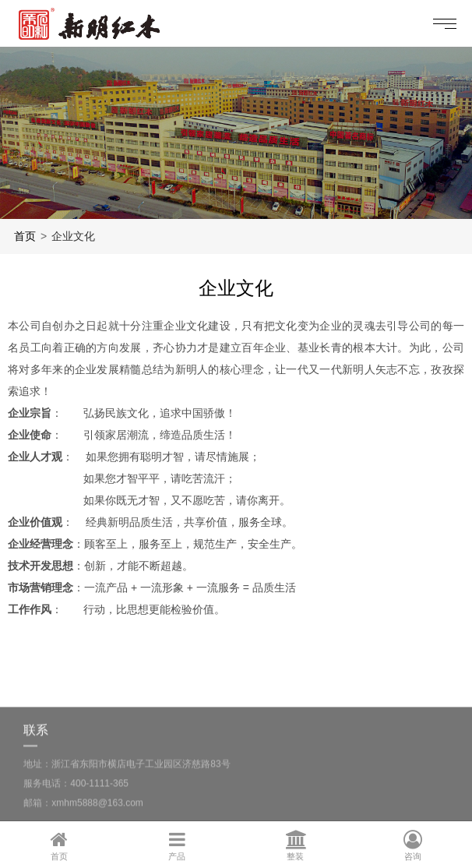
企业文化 (73, 236)
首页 (25, 236)
